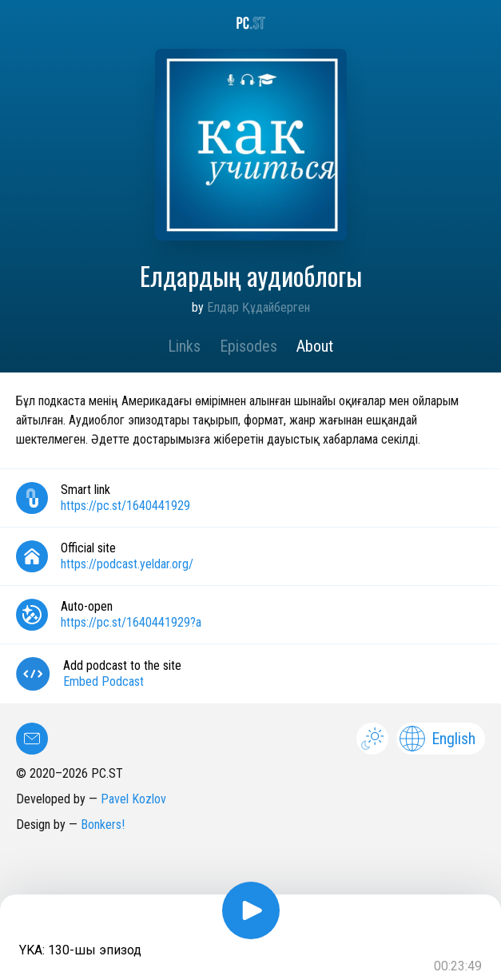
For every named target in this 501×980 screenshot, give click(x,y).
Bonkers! (103, 825)
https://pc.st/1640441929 (125, 506)
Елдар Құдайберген (258, 307)
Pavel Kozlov (133, 799)
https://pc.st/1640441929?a (131, 622)
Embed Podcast (103, 681)
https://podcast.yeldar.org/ (127, 564)
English (437, 739)
